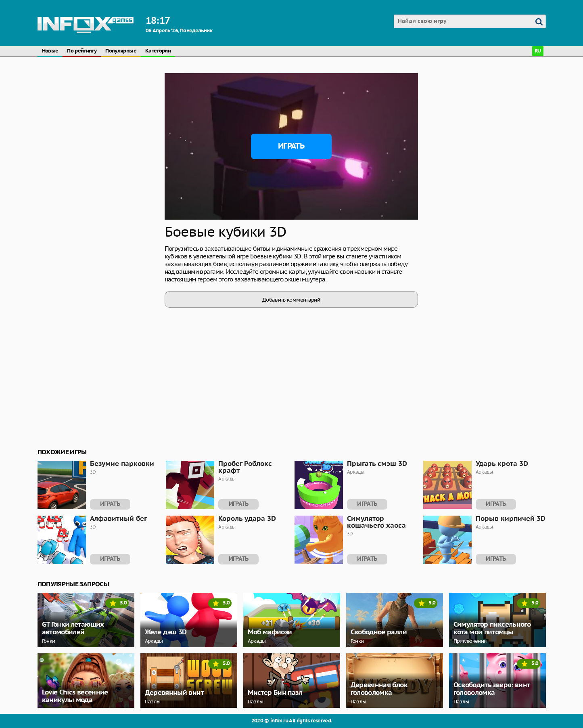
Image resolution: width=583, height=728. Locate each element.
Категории (158, 51)
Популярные (121, 51)
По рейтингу (82, 51)
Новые (50, 51)
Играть (291, 146)
